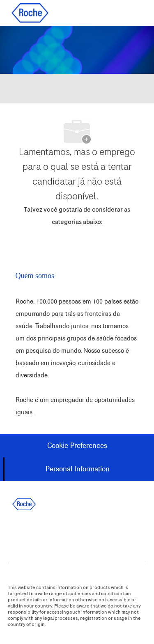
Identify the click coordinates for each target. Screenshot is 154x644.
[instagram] (81, 534)
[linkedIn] (37, 534)
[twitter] (59, 534)
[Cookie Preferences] (77, 446)
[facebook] (14, 534)
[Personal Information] (78, 469)
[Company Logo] (30, 13)
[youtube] (103, 534)
